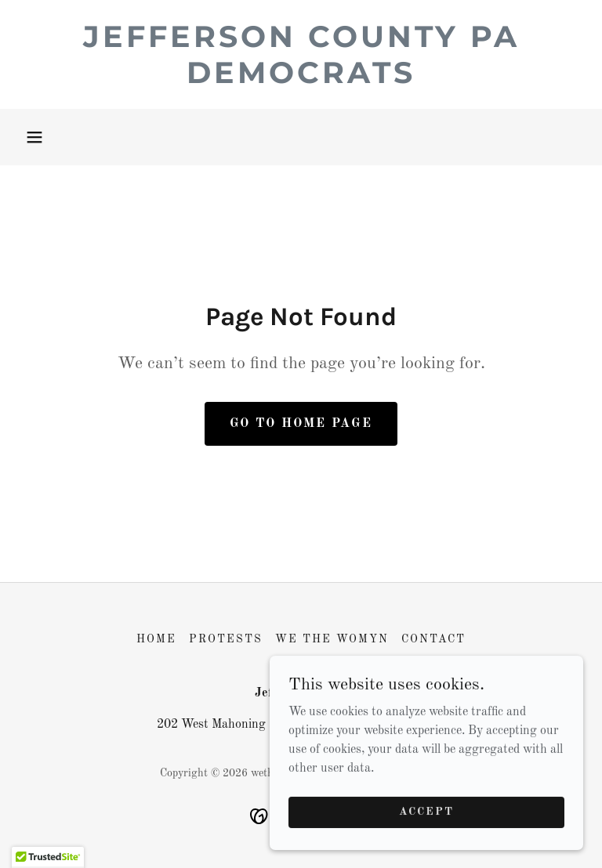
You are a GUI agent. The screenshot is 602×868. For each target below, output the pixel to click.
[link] (301, 80)
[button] (34, 137)
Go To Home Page (301, 424)
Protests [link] (226, 639)
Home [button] (156, 639)
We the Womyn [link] (332, 639)
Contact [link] (433, 639)
